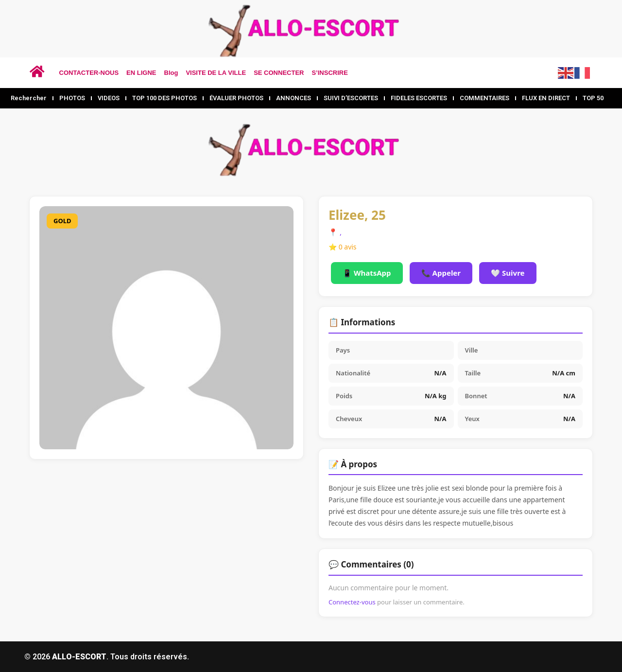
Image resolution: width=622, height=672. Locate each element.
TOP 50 (593, 98)
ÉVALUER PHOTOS (236, 98)
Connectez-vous (352, 602)
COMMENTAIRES (484, 98)
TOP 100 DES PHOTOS (164, 98)
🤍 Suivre (508, 273)
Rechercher (29, 98)
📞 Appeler (441, 273)
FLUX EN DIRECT (546, 98)
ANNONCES (294, 98)
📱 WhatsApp (367, 273)
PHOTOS (72, 98)
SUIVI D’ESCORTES (351, 98)
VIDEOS (109, 98)
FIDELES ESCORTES (419, 98)
